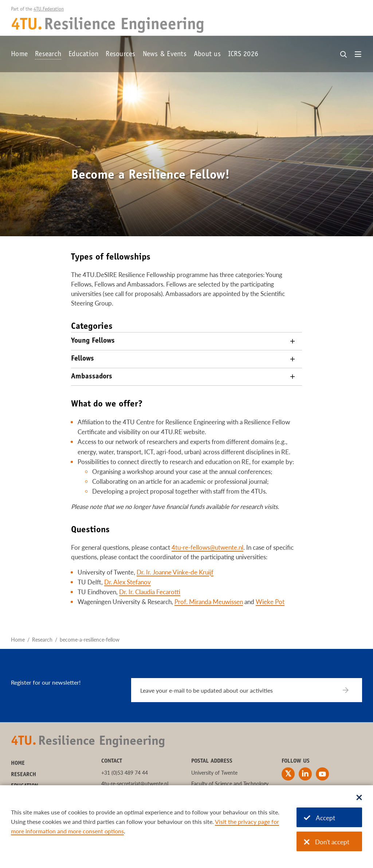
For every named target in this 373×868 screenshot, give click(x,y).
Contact (112, 761)
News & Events (165, 55)
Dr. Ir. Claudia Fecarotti (150, 592)
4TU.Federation (49, 9)
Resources (120, 55)
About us (207, 55)
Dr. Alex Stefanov (127, 582)
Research (48, 55)
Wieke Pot (270, 602)
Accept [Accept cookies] (319, 818)
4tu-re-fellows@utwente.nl (207, 547)
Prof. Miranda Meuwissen (209, 602)
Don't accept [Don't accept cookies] (327, 842)
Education (83, 55)
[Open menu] (358, 55)
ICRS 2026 (243, 55)
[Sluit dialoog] (359, 798)
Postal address (212, 761)
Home (19, 55)
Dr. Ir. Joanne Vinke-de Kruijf (175, 572)
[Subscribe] (350, 690)
